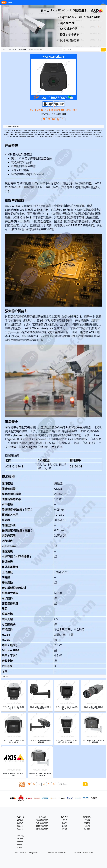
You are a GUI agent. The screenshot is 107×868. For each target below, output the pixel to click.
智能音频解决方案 (42, 823)
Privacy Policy (52, 853)
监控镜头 (20, 823)
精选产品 (20, 826)
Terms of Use (62, 853)
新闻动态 (87, 817)
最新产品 (20, 829)
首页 (4, 50)
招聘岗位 (20, 845)
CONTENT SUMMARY (11, 126)
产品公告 (87, 826)
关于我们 (20, 836)
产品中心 (12, 50)
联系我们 (20, 848)
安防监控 (22, 50)
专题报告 (87, 823)
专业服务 (65, 826)
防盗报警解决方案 (42, 826)
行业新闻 (87, 820)
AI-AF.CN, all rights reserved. (32, 853)
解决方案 (42, 817)
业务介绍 (20, 842)
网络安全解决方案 (42, 829)
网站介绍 (20, 839)
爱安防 (7, 3)
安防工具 (65, 820)
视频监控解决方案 (42, 820)
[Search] (81, 50)
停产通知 (87, 829)
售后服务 (65, 829)
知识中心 (65, 823)
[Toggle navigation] (103, 3)
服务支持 (65, 817)
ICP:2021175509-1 (77, 852)
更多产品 (5, 676)
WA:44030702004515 (88, 852)
